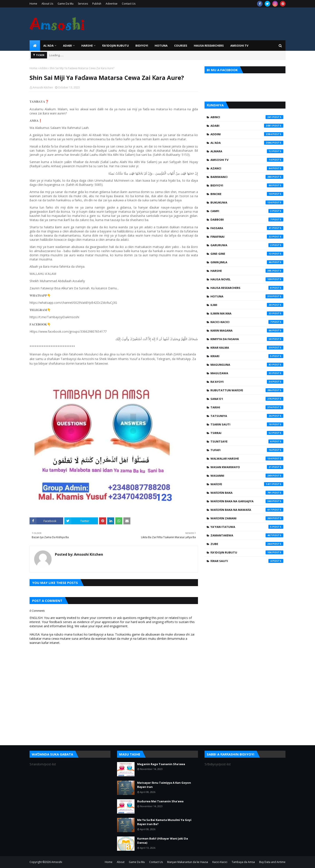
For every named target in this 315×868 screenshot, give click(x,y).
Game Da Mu (66, 4)
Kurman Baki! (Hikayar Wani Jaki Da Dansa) (163, 841)
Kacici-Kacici (247, 322)
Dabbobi (247, 220)
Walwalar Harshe (247, 459)
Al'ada (247, 143)
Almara (247, 151)
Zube (247, 544)
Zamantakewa (247, 535)
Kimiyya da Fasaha (247, 339)
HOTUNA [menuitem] (161, 46)
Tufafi (247, 450)
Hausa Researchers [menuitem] (209, 46)
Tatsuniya (247, 416)
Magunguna (247, 365)
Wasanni (247, 476)
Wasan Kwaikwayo (247, 467)
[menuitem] (35, 46)
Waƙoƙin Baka (247, 493)
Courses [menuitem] (181, 46)
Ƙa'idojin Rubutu (247, 552)
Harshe (247, 271)
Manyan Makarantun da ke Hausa (188, 862)
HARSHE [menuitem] (87, 46)
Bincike (247, 194)
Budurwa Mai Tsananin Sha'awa (160, 801)
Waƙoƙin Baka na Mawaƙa (247, 510)
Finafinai (247, 237)
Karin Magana (247, 330)
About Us (47, 4)
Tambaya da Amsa (243, 862)
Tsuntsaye (247, 441)
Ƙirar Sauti (247, 561)
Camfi (247, 211)
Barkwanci (247, 177)
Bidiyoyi (247, 185)
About (121, 862)
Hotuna (247, 296)
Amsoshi (57, 862)
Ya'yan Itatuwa (247, 527)
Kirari (247, 356)
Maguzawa (247, 373)
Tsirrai (247, 433)
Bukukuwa (247, 202)
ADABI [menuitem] (67, 46)
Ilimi (247, 305)
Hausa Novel (247, 279)
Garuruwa (247, 245)
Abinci (247, 117)
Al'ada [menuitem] (48, 46)
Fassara (247, 228)
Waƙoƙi (247, 484)
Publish (97, 4)
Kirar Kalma (247, 348)
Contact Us (129, 4)
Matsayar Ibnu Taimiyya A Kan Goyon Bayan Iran (164, 785)
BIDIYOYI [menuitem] (142, 46)
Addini (43, 68)
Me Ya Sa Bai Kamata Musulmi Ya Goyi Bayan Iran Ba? (164, 822)
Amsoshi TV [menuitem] (239, 46)
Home (33, 4)
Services (83, 4)
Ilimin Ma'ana (247, 313)
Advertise (112, 4)
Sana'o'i (247, 399)
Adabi (247, 126)
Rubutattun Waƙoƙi (247, 390)
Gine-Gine (247, 254)
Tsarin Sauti (247, 424)
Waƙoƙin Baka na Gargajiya (247, 501)
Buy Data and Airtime (272, 862)
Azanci (247, 168)
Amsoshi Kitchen (43, 87)
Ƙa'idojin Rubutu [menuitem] (115, 46)
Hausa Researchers (247, 288)
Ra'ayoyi (247, 382)
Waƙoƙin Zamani (247, 518)
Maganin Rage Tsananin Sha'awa (161, 764)
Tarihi (247, 407)
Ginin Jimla (247, 262)
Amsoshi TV (247, 160)
